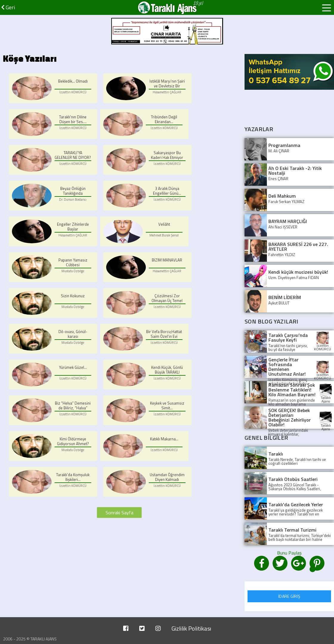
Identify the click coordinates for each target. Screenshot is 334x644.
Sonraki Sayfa (119, 513)
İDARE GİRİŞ (289, 596)
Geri (8, 7)
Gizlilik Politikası (191, 628)
